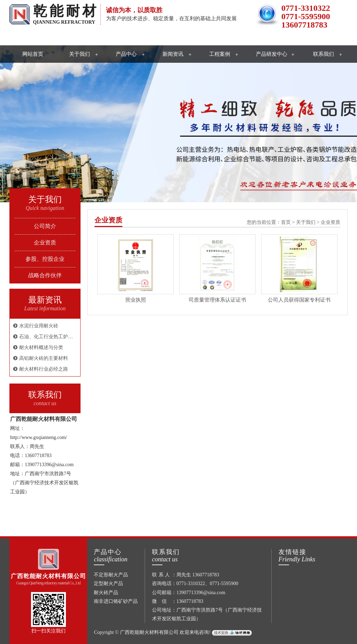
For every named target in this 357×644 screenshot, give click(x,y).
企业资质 (108, 220)
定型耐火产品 (108, 584)
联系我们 (324, 54)
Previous (23, 125)
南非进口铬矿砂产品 (116, 601)
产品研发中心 (272, 54)
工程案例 (220, 54)
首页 (286, 222)
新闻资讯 (173, 54)
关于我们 (79, 54)
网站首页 (33, 54)
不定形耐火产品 (111, 575)
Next (334, 125)
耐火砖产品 (106, 593)
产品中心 (126, 54)
